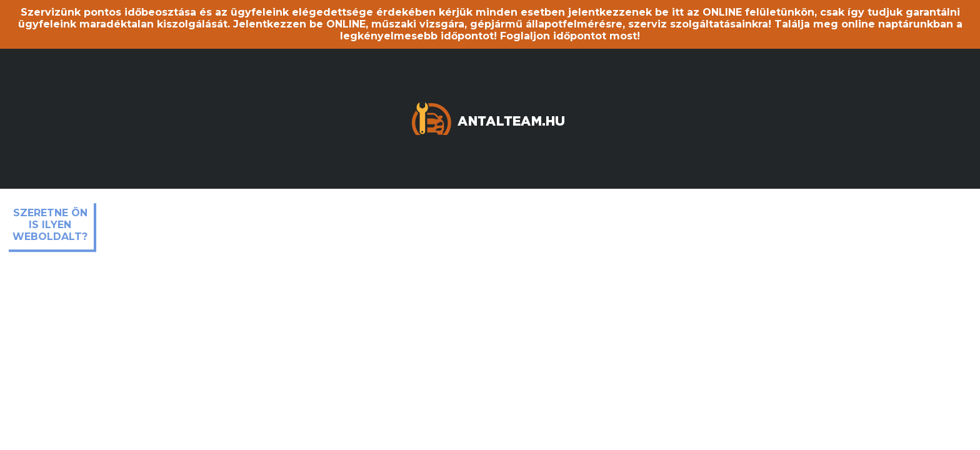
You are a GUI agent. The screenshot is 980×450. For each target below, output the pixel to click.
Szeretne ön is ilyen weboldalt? (50, 225)
